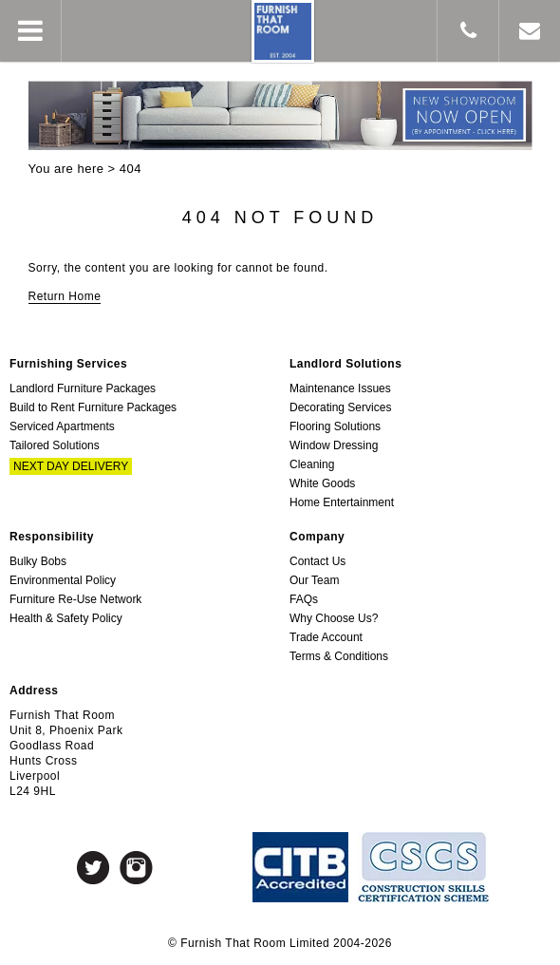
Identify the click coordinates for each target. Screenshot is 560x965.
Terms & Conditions (339, 656)
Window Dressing (334, 445)
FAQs (304, 599)
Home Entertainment (342, 502)
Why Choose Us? (334, 618)
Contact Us (317, 561)
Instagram (136, 868)
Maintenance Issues (340, 388)
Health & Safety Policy (66, 618)
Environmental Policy (63, 580)
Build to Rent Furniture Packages (93, 407)
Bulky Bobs (38, 561)
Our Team (314, 580)
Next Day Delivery (71, 466)
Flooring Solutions (335, 426)
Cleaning (312, 464)
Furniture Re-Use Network (75, 599)
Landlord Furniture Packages (83, 388)
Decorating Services (340, 407)
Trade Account (326, 637)
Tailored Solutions (55, 445)
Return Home (65, 296)
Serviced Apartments (62, 426)
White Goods (322, 483)
